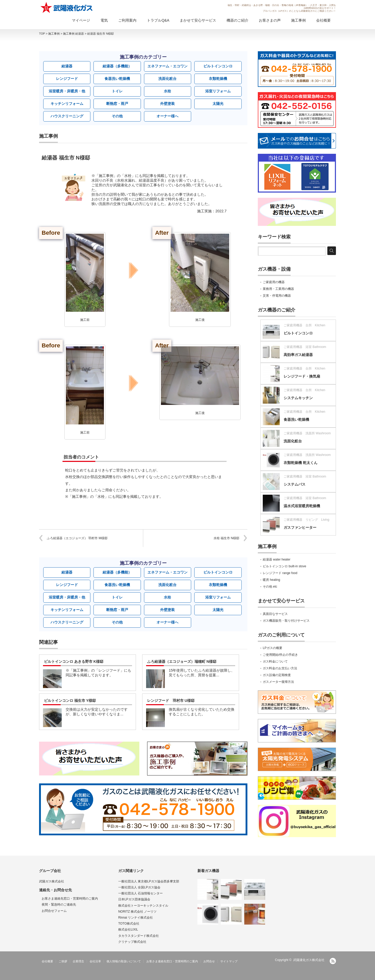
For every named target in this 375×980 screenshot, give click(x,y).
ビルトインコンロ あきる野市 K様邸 (74, 661)
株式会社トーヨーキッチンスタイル (143, 906)
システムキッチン (298, 398)
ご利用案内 (127, 20)
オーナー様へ (167, 116)
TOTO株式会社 (129, 924)
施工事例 (298, 20)
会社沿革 (95, 961)
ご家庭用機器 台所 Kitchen (304, 325)
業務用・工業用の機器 (278, 289)
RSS (333, 961)
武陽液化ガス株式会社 (309, 960)
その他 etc (270, 587)
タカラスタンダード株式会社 (139, 936)
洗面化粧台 (167, 79)
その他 (117, 116)
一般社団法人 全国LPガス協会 (139, 887)
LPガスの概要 (273, 648)
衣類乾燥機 (218, 79)
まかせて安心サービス (198, 20)
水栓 (167, 91)
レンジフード (67, 79)
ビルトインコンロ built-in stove (285, 566)
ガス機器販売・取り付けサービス (286, 621)
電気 (104, 20)
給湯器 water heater (277, 559)
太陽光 (218, 104)
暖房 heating (271, 580)
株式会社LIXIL (128, 930)
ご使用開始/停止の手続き (280, 655)
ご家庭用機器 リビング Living (306, 520)
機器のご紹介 (238, 20)
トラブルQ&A (158, 20)
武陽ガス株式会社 (52, 881)
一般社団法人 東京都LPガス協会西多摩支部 (149, 881)
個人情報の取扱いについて (124, 961)
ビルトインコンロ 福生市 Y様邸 (70, 701)
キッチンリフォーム (67, 104)
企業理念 (78, 961)
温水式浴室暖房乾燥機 (302, 506)
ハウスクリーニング (67, 116)
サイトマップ (229, 961)
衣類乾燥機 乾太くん (301, 463)
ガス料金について (275, 661)
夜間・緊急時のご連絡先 (59, 905)
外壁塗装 (167, 104)
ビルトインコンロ (218, 66)
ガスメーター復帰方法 (278, 682)
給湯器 (67, 66)
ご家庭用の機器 (274, 282)
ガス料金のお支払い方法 (280, 668)
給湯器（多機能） (117, 66)
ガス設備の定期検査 (277, 675)
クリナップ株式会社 (132, 942)
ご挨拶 (63, 961)
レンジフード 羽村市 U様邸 (171, 701)
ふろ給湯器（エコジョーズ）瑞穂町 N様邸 (182, 661)
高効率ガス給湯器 (298, 355)
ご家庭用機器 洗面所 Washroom (307, 433)
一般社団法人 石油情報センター (140, 893)
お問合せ (209, 961)
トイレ (117, 91)
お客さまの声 (270, 20)
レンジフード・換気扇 (302, 376)
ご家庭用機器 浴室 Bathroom (305, 347)
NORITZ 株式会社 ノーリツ (137, 912)
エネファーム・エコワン (167, 66)
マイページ (81, 20)
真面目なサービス (275, 614)
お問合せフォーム (54, 911)
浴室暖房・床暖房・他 (67, 91)
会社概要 (323, 20)
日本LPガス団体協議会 (134, 899)
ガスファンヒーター (300, 527)
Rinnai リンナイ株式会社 (136, 918)
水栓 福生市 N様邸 (226, 538)
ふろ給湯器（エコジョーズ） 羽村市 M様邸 (77, 538)
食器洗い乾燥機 (117, 79)
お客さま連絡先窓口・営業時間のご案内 (70, 899)
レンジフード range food (280, 573)
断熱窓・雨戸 (117, 104)
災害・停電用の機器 (277, 296)
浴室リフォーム (218, 91)
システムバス (295, 484)
